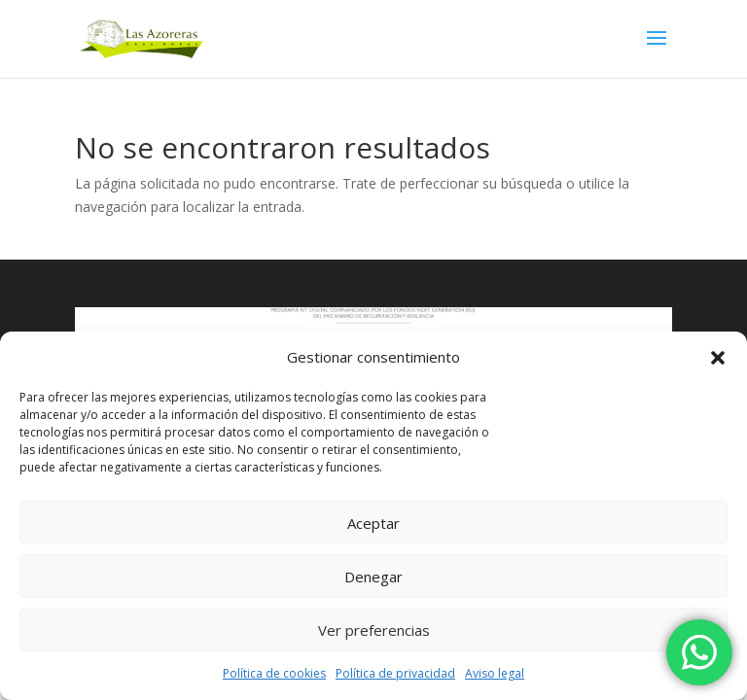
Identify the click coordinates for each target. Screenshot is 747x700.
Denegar (373, 577)
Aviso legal (495, 673)
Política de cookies (274, 673)
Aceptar (373, 523)
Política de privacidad (395, 673)
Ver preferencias (374, 630)
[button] (718, 358)
